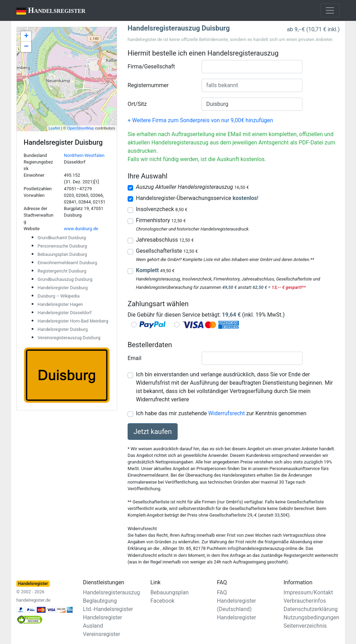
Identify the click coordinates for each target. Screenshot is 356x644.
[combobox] (252, 67)
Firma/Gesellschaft (151, 66)
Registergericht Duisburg (62, 271)
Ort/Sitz (137, 104)
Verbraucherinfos (305, 601)
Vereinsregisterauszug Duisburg (69, 338)
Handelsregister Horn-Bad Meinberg (73, 321)
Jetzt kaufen (153, 432)
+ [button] (26, 36)
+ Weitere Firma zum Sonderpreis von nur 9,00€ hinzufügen (200, 120)
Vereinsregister (102, 634)
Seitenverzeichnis (305, 626)
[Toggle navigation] (330, 10)
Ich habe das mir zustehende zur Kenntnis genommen (221, 413)
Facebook (162, 601)
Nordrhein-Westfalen (84, 155)
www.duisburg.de (81, 229)
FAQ (222, 592)
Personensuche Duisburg (62, 246)
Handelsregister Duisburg (63, 288)
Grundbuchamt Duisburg (62, 238)
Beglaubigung (100, 601)
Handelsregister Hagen (60, 304)
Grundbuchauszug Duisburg (65, 279)
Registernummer (148, 85)
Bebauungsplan (169, 592)
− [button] (26, 47)
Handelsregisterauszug (112, 592)
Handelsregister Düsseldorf (64, 313)
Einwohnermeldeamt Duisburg (67, 263)
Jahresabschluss (165, 240)
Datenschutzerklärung (310, 609)
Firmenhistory (161, 220)
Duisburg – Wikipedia (59, 296)
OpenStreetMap (81, 128)
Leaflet (54, 128)
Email (135, 358)
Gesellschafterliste (167, 251)
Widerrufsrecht (226, 413)
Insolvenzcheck (162, 209)
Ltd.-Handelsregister (108, 609)
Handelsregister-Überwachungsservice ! (197, 198)
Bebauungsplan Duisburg (62, 254)
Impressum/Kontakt (308, 592)
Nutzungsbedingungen (311, 617)
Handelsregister (46, 11)
